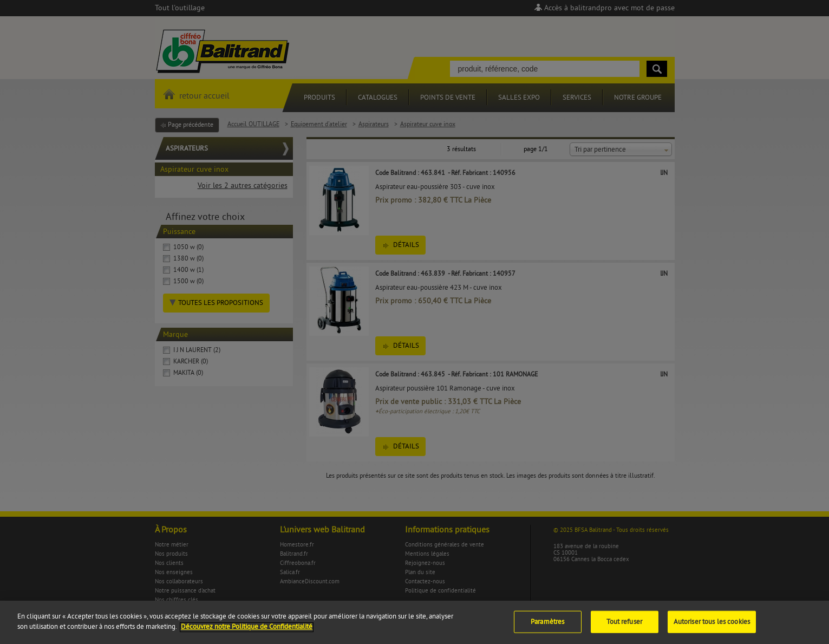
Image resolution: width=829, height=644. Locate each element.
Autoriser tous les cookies (712, 627)
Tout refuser (624, 627)
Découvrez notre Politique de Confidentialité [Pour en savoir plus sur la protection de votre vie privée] (247, 632)
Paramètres (547, 627)
